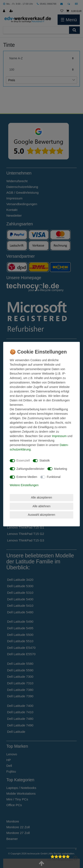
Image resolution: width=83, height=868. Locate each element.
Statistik (45, 460)
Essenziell (23, 460)
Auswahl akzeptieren (41, 515)
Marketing (60, 469)
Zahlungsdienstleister (30, 469)
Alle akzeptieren (41, 497)
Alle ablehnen (42, 506)
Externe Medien (27, 477)
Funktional (54, 477)
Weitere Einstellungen (24, 485)
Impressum (59, 436)
